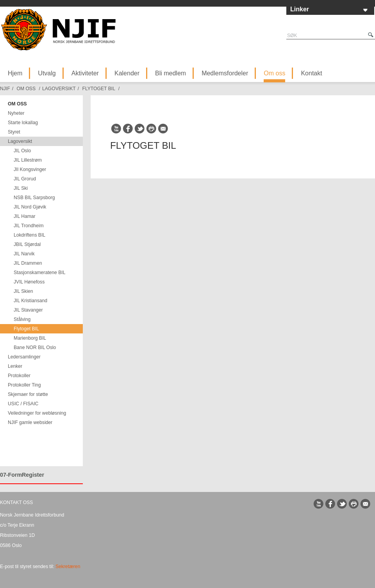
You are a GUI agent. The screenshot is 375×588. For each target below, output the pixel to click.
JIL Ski (21, 188)
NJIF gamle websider (30, 422)
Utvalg (47, 73)
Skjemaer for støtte (28, 394)
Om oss (274, 73)
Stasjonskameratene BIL (39, 273)
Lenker (15, 366)
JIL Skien (23, 291)
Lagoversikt (59, 89)
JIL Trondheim (29, 226)
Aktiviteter (85, 73)
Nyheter (16, 113)
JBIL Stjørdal (27, 244)
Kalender (127, 73)
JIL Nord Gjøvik (30, 207)
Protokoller (19, 376)
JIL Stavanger (28, 310)
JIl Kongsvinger (30, 169)
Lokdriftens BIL (29, 235)
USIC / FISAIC (23, 404)
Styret (14, 132)
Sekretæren (68, 567)
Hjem (15, 73)
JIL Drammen (28, 263)
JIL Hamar (25, 216)
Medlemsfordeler (225, 73)
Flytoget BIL (98, 89)
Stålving (22, 319)
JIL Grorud (25, 179)
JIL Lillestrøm (28, 160)
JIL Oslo (22, 151)
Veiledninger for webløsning (37, 413)
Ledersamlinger (24, 357)
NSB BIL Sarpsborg (34, 198)
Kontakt (311, 73)
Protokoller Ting (24, 385)
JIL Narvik (24, 254)
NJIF (5, 89)
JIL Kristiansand (30, 301)
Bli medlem (171, 73)
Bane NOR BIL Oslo (35, 347)
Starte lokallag (23, 123)
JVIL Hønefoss (29, 282)
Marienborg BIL (30, 338)
